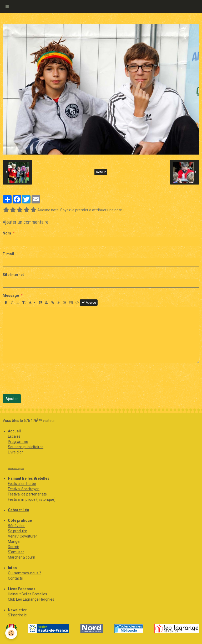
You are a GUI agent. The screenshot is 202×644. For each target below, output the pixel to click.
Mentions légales (16, 468)
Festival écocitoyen (24, 489)
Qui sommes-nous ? (24, 573)
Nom (7, 233)
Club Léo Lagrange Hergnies (31, 599)
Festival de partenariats (27, 494)
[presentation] (43, 379)
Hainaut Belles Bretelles (27, 594)
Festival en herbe (22, 484)
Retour (101, 172)
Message (11, 295)
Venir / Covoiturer (22, 536)
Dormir (14, 547)
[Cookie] (11, 633)
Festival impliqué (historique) (32, 499)
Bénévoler (16, 526)
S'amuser (16, 552)
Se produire (17, 531)
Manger (14, 541)
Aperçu (89, 303)
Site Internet (13, 275)
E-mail (8, 254)
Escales (14, 436)
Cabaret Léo (19, 510)
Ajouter (12, 399)
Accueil (14, 431)
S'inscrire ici (18, 615)
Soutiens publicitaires (26, 447)
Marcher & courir (22, 557)
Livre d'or (15, 452)
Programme (18, 442)
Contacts (15, 578)
